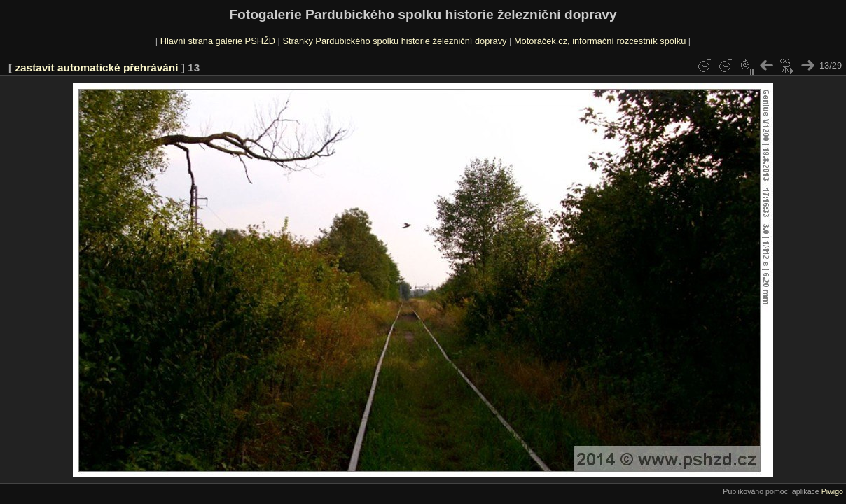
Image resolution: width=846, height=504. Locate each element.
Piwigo (832, 491)
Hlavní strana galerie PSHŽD (218, 41)
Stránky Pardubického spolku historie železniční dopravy (394, 41)
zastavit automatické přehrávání (96, 68)
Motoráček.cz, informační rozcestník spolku (600, 41)
